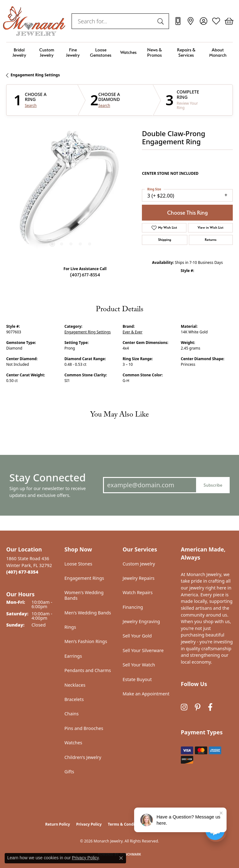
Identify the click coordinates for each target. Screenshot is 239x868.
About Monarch (218, 52)
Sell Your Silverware (143, 650)
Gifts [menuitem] (69, 772)
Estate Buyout (137, 679)
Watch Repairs (138, 592)
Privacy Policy (89, 824)
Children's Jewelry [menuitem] (83, 757)
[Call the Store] (22, 572)
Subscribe (213, 485)
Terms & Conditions (126, 824)
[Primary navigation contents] (119, 52)
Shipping (165, 240)
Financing (133, 607)
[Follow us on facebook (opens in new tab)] (210, 707)
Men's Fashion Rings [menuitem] (86, 641)
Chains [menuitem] (72, 714)
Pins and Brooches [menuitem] (84, 728)
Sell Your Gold (137, 636)
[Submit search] (162, 21)
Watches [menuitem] (73, 743)
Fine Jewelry (73, 52)
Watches (128, 52)
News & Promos (155, 52)
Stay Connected (47, 477)
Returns (211, 240)
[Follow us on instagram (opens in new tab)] (184, 707)
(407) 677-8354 (85, 275)
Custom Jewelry (47, 52)
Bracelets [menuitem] (74, 699)
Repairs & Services (186, 52)
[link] (178, 21)
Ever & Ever (133, 332)
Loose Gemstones (101, 52)
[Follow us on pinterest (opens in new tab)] (198, 707)
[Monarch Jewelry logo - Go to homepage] (34, 21)
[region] (71, 193)
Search (31, 106)
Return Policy (58, 824)
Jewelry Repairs (138, 578)
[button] (203, 21)
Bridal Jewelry (19, 52)
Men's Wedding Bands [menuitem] (88, 613)
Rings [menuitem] (70, 627)
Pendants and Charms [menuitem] (88, 670)
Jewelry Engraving (141, 621)
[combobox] (113, 21)
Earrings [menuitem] (73, 656)
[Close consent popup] (121, 858)
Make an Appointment (146, 694)
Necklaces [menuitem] (75, 685)
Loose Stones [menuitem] (78, 564)
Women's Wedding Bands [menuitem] (84, 595)
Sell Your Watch (139, 665)
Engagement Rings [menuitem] (84, 578)
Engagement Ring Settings (35, 75)
